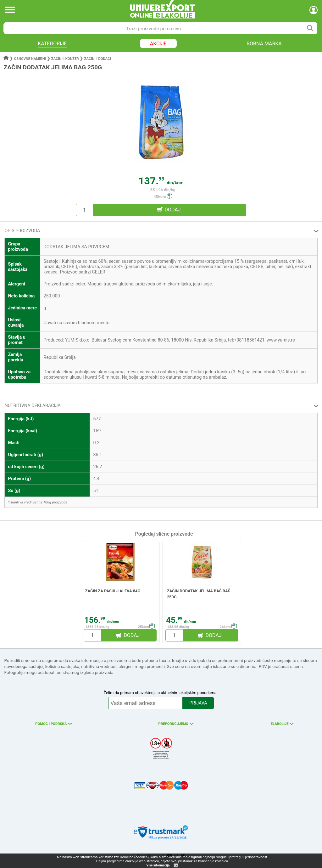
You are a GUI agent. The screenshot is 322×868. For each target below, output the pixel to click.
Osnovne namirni (30, 59)
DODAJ (172, 210)
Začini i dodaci (98, 59)
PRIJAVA (198, 703)
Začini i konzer (65, 59)
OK (176, 866)
